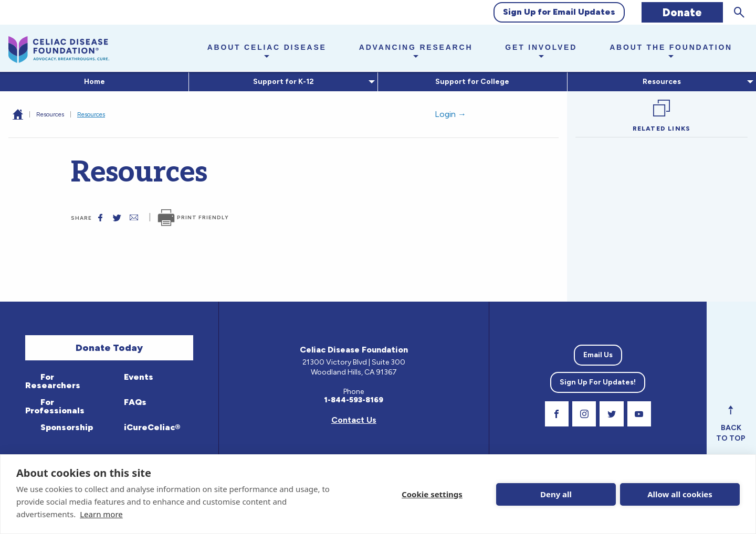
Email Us (598, 355)
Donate (682, 12)
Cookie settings (432, 494)
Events (138, 377)
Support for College (472, 82)
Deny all (556, 494)
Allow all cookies (680, 494)
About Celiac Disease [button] (267, 47)
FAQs (134, 402)
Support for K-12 (281, 82)
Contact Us (354, 420)
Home (94, 82)
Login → (450, 114)
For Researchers (53, 381)
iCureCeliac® (151, 427)
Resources (660, 82)
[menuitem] (94, 82)
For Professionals (55, 406)
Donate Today (109, 348)
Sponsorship (66, 427)
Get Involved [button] (541, 47)
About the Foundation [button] (671, 47)
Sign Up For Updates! (598, 382)
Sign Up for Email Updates (559, 12)
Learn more (101, 514)
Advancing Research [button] (416, 47)
